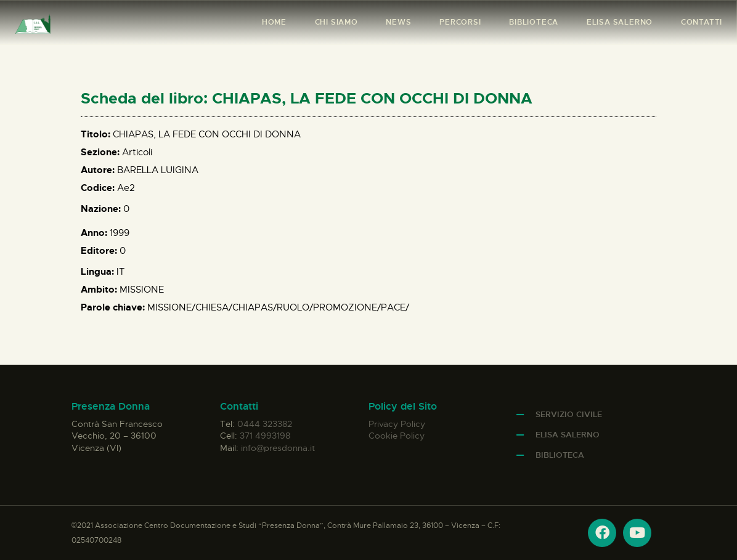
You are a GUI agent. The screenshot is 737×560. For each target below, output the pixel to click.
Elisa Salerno (568, 435)
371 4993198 (265, 436)
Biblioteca (560, 455)
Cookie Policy (397, 436)
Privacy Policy (397, 424)
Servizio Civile (569, 414)
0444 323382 (265, 424)
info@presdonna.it (278, 448)
